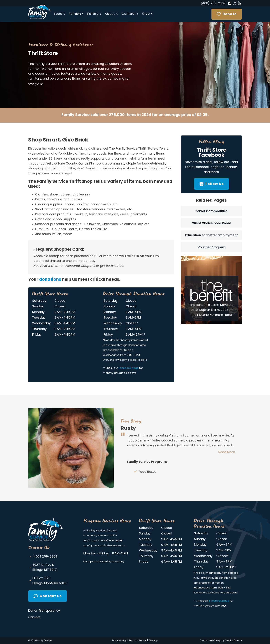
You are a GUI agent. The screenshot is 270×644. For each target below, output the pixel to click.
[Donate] (227, 14)
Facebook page (129, 368)
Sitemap (153, 641)
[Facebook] (230, 3)
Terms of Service (138, 641)
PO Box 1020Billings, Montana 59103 (48, 581)
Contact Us (39, 547)
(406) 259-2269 (213, 4)
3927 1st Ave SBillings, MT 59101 (43, 567)
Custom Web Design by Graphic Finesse (221, 641)
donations (50, 280)
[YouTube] (239, 3)
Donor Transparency (44, 611)
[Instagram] (235, 3)
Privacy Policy (119, 641)
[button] (60, 14)
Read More (227, 452)
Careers (34, 617)
